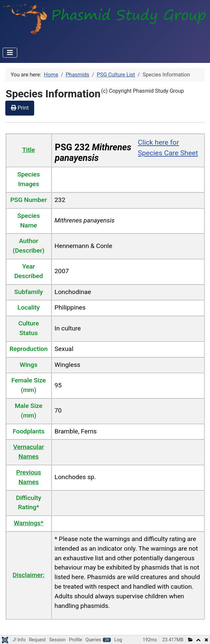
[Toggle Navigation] (10, 53)
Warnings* (29, 523)
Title (29, 150)
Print (20, 108)
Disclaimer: (29, 575)
